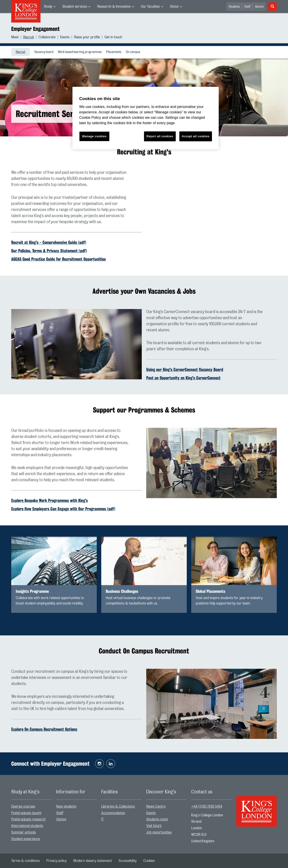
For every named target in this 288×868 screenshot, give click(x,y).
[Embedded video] (211, 206)
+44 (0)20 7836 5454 (207, 806)
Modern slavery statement (93, 861)
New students (66, 806)
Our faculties (150, 7)
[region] (146, 118)
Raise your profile (87, 37)
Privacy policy (56, 861)
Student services (75, 7)
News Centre (156, 806)
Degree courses (23, 806)
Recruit (29, 37)
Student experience (26, 839)
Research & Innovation (114, 7)
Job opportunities (159, 832)
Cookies (149, 861)
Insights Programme (32, 591)
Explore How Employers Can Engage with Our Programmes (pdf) (63, 509)
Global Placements (210, 591)
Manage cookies (94, 136)
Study (48, 7)
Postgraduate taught (26, 813)
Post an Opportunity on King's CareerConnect (183, 378)
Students (234, 7)
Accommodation (113, 813)
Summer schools (24, 832)
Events (65, 37)
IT (102, 819)
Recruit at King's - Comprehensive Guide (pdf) (49, 242)
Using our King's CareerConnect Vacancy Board (185, 369)
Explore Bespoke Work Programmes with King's (49, 500)
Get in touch (113, 37)
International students (27, 826)
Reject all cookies (160, 136)
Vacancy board (44, 52)
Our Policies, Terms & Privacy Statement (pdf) (49, 251)
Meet (15, 37)
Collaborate (47, 37)
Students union (157, 819)
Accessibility (128, 861)
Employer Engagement (35, 29)
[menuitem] (50, 7)
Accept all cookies (196, 136)
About (174, 7)
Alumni (259, 7)
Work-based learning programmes (80, 52)
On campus (133, 52)
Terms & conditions (25, 861)
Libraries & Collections (118, 806)
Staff (247, 7)
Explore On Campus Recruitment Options (44, 729)
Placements (114, 52)
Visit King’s (154, 826)
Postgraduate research (28, 819)
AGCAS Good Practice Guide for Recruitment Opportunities (58, 259)
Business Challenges (122, 591)
